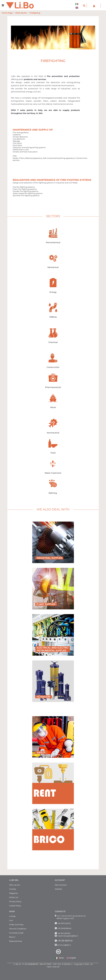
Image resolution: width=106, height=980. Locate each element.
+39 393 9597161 (64, 933)
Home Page (7, 13)
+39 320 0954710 (65, 941)
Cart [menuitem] (11, 920)
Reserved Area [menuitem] (16, 941)
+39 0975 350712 (64, 923)
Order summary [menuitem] (16, 925)
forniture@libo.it (64, 945)
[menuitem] (77, 3)
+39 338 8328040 (64, 928)
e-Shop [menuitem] (12, 916)
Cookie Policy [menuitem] (15, 906)
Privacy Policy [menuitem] (15, 901)
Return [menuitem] (12, 937)
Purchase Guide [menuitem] (16, 933)
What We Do (21, 13)
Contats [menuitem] (13, 889)
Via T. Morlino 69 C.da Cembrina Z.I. (71, 916)
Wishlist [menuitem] (58, 889)
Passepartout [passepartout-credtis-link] (58, 979)
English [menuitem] (71, 958)
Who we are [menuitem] (15, 885)
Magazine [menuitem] (14, 893)
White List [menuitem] (14, 897)
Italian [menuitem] (60, 958)
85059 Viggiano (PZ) (65, 918)
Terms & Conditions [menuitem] (18, 929)
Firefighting (35, 13)
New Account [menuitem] (61, 885)
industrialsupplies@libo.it (68, 936)
